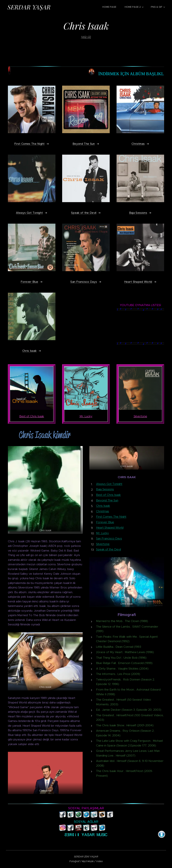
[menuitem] (111, 7)
